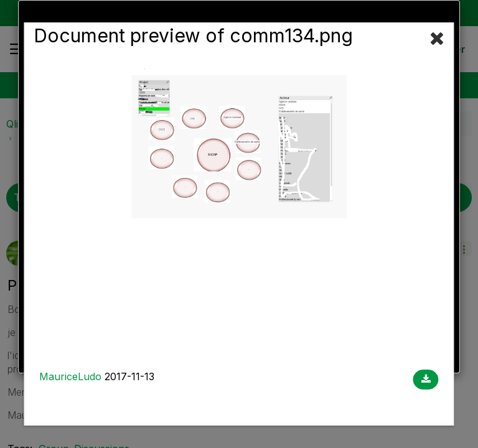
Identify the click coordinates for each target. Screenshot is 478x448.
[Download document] (426, 380)
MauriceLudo (70, 376)
